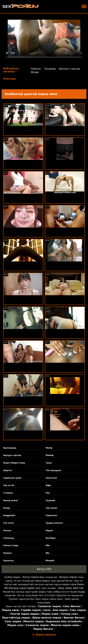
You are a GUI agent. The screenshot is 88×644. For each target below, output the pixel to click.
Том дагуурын (53, 470)
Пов (48, 493)
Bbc (48, 553)
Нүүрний (50, 500)
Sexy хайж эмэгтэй (71, 588)
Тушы (49, 463)
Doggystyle (9, 515)
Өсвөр (35, 72)
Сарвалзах (51, 515)
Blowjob (50, 561)
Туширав (50, 69)
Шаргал (8, 470)
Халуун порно (68, 577)
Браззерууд (10, 448)
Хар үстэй (9, 485)
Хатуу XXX (44, 569)
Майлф (50, 455)
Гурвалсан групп (12, 478)
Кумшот (8, 553)
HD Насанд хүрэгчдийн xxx (22, 588)
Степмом (8, 493)
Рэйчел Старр (11, 545)
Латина (7, 531)
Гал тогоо (9, 523)
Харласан (9, 561)
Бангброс (51, 538)
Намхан (36, 69)
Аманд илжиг (11, 500)
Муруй (49, 531)
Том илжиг (51, 508)
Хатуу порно (31, 577)
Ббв (48, 545)
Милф (49, 448)
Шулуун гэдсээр (69, 69)
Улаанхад (9, 538)
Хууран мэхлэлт (54, 523)
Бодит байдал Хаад (14, 463)
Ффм (48, 485)
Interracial (51, 478)
